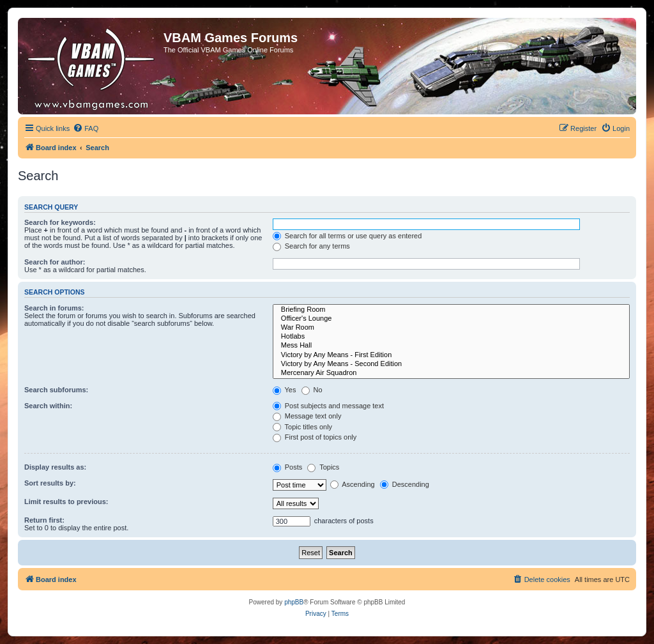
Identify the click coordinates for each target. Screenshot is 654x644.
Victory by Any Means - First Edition (451, 355)
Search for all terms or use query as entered (347, 236)
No (312, 390)
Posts (288, 467)
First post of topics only (315, 437)
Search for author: (55, 262)
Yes (285, 390)
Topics (323, 467)
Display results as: (55, 467)
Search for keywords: (60, 222)
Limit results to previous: (66, 502)
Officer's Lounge (451, 319)
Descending (405, 484)
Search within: (48, 406)
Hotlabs (451, 337)
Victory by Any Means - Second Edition (451, 364)
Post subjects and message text (328, 406)
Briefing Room (451, 310)
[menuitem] (86, 128)
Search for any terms (311, 246)
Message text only (307, 416)
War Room (451, 328)
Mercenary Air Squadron (451, 373)
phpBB (294, 602)
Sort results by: (50, 483)
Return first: (44, 520)
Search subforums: (56, 390)
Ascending (353, 484)
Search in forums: (54, 308)
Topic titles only (302, 427)
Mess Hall (451, 346)
